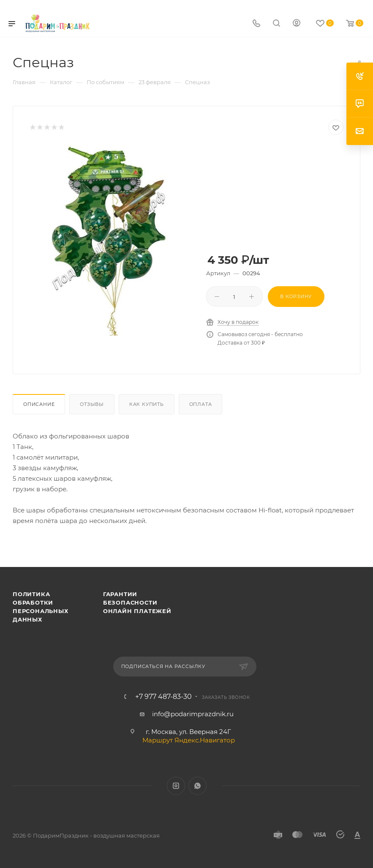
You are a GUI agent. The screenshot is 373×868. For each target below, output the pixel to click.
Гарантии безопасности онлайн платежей (137, 602)
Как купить (147, 404)
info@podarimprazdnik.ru (193, 714)
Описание (39, 404)
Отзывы (92, 404)
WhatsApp (197, 786)
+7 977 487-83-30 (163, 697)
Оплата (201, 404)
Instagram (176, 786)
